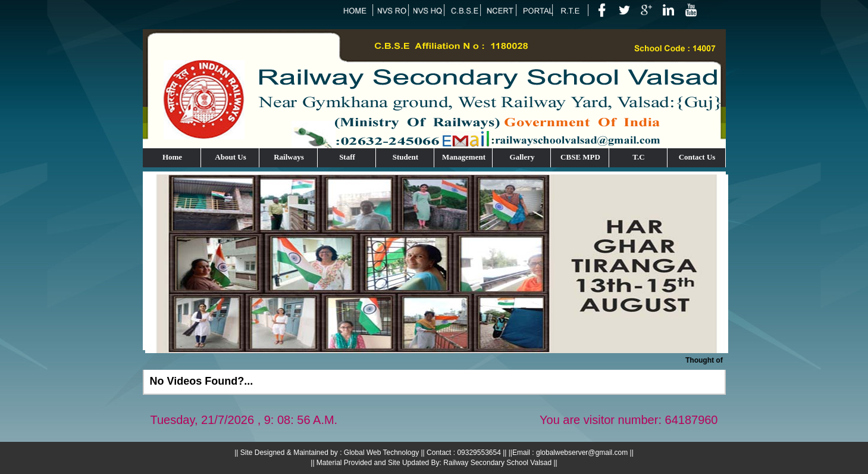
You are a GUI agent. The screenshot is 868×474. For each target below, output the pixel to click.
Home (172, 157)
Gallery (522, 157)
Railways (289, 157)
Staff (347, 157)
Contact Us (697, 157)
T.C (638, 157)
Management (464, 157)
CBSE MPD (580, 157)
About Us (230, 157)
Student (405, 157)
